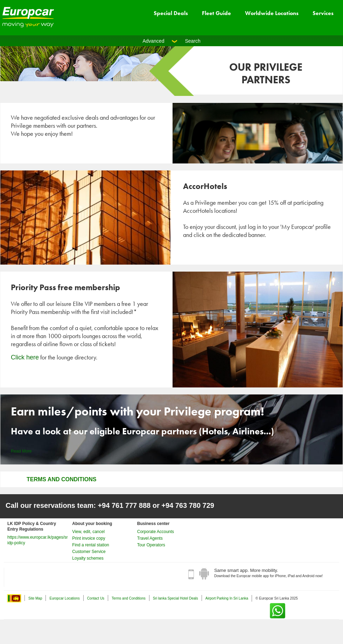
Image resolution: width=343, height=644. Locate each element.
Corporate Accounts (156, 532)
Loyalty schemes (88, 558)
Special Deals (171, 13)
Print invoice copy (89, 538)
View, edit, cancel (88, 532)
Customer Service (89, 552)
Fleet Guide (216, 13)
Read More (21, 451)
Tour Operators (151, 545)
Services (323, 13)
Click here (25, 357)
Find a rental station (90, 545)
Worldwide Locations (272, 13)
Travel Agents (150, 538)
